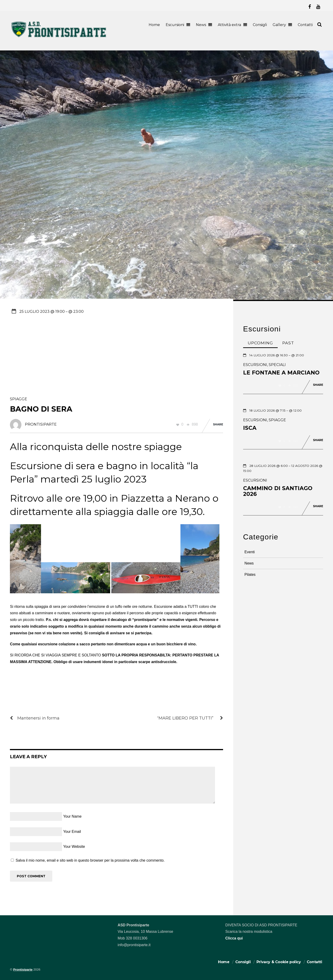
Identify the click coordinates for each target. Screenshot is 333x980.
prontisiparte (41, 424)
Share (218, 424)
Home (154, 25)
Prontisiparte (23, 970)
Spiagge (19, 399)
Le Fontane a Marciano (281, 373)
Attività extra (229, 25)
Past (288, 343)
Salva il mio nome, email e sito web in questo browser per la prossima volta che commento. (90, 860)
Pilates (250, 575)
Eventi (250, 552)
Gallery (279, 25)
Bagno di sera (41, 409)
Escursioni (175, 25)
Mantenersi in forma (35, 718)
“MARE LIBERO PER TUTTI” (190, 718)
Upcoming (260, 343)
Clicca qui (234, 938)
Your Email (72, 832)
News (201, 25)
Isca (250, 428)
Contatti (305, 25)
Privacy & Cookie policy (279, 962)
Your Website (74, 847)
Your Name (72, 816)
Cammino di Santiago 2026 (278, 491)
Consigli (260, 25)
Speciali (277, 365)
